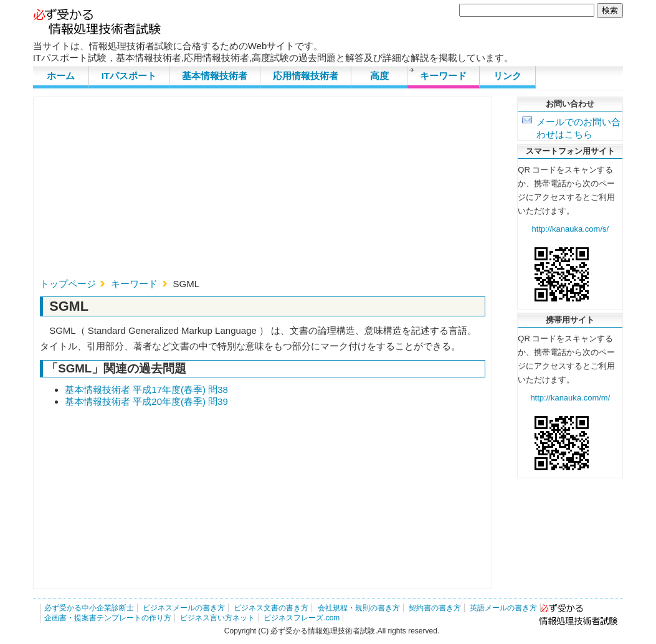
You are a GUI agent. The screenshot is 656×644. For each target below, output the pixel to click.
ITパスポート (129, 76)
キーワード (443, 76)
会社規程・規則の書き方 (359, 608)
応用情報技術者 (306, 76)
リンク (507, 76)
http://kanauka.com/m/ (570, 398)
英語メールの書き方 (503, 608)
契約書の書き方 (435, 608)
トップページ (68, 284)
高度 (379, 76)
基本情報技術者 (215, 76)
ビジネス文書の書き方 (271, 608)
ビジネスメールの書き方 (184, 608)
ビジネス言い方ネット (217, 618)
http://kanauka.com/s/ (571, 229)
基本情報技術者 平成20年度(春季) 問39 (146, 401)
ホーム (61, 76)
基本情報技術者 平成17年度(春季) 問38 (146, 390)
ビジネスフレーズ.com (302, 618)
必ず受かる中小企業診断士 (89, 608)
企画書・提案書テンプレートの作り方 (108, 618)
